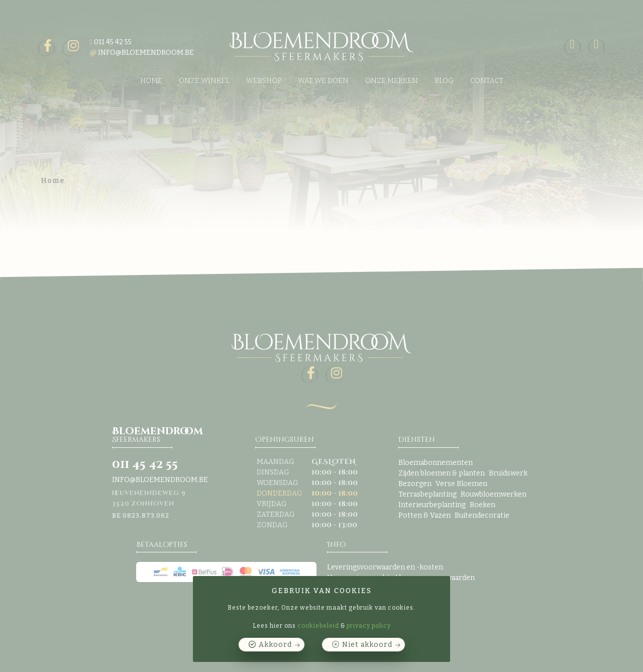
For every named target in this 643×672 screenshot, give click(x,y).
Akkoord (275, 645)
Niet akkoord (367, 645)
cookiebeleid (318, 626)
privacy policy (369, 626)
